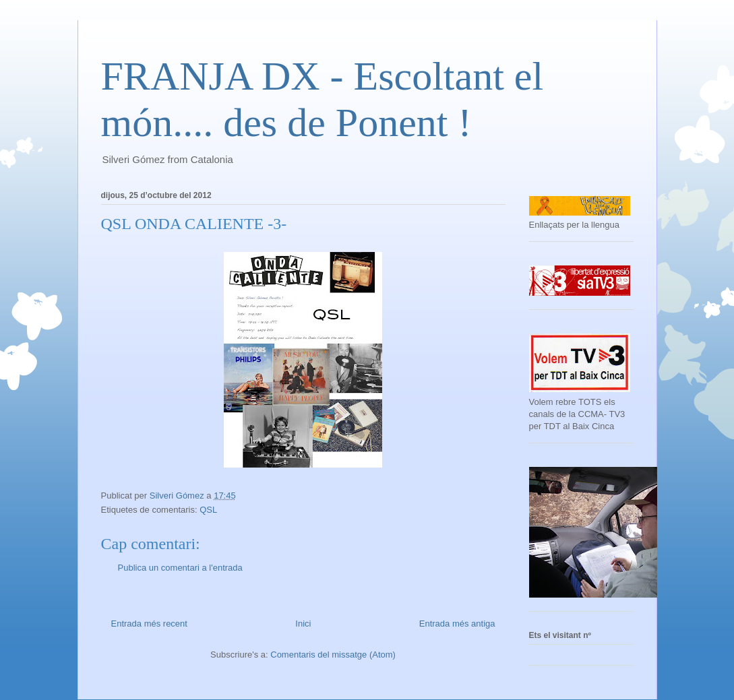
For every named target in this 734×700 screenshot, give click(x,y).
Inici (303, 624)
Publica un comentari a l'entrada (180, 568)
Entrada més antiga (457, 624)
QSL (208, 510)
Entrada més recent (149, 624)
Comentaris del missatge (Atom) (333, 655)
